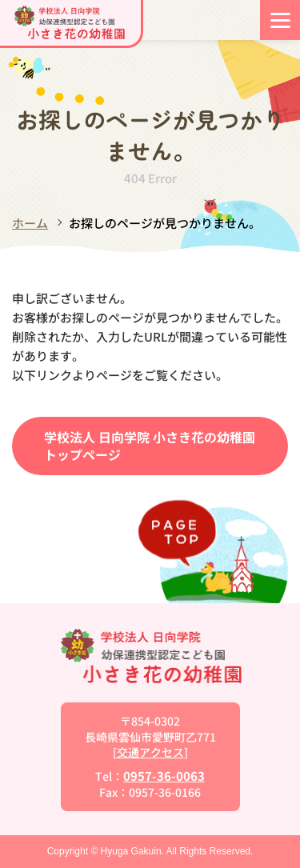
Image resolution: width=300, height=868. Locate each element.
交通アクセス (150, 752)
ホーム (30, 223)
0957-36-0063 (164, 776)
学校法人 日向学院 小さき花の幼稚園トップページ (150, 446)
